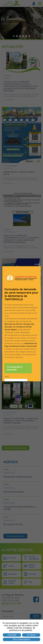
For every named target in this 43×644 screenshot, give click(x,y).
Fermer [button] (37, 264)
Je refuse (31, 635)
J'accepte (12, 635)
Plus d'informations (22, 639)
